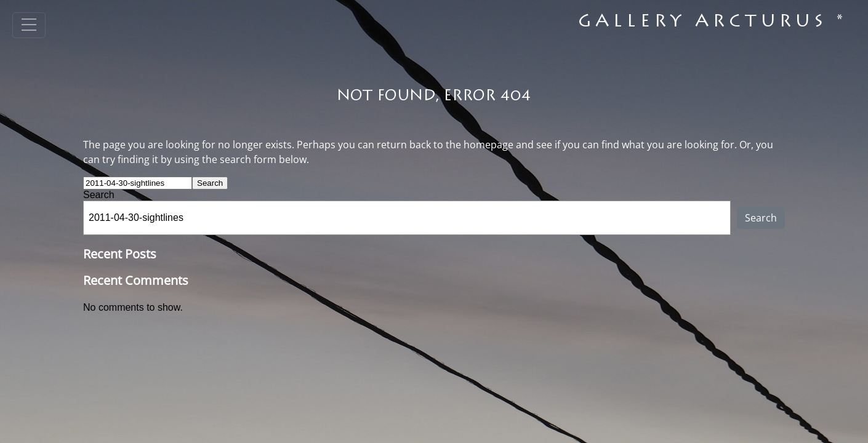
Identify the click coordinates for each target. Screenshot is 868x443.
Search (99, 195)
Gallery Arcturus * (713, 23)
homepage (488, 145)
